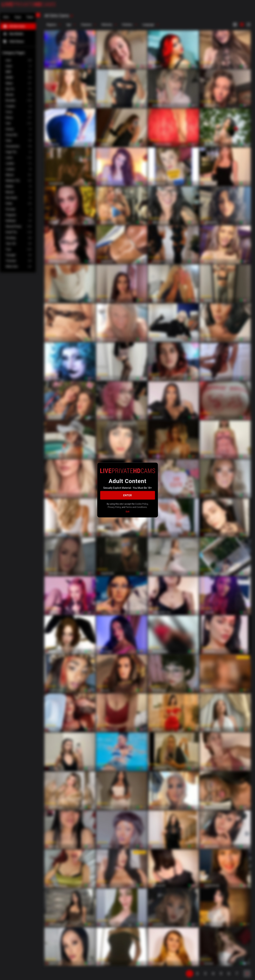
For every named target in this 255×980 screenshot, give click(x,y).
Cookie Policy (141, 504)
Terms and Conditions (136, 507)
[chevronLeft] (38, 15)
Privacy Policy (114, 507)
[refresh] (71, 16)
